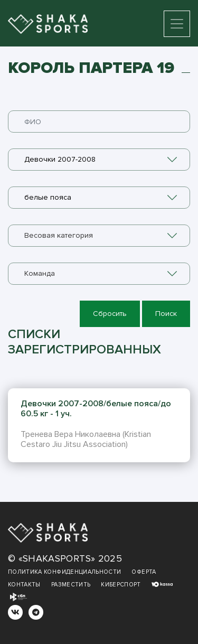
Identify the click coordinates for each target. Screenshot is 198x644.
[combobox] (99, 160)
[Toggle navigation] (177, 24)
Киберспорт (121, 585)
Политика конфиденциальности (64, 572)
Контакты (24, 585)
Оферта (144, 572)
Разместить (71, 585)
